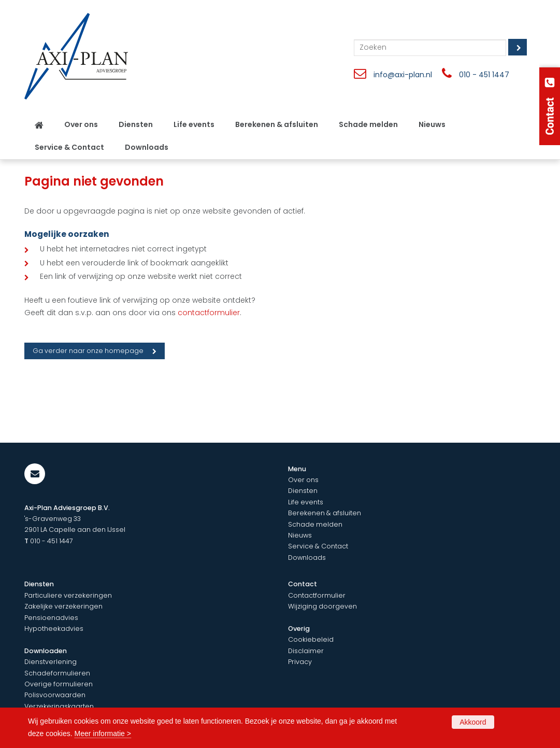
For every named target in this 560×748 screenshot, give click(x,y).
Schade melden (315, 524)
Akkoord (473, 722)
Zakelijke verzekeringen (63, 606)
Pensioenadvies (51, 618)
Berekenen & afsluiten (325, 513)
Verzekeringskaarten (59, 706)
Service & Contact (318, 546)
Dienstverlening (51, 662)
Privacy (300, 662)
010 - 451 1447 (484, 75)
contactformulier (209, 313)
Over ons (303, 480)
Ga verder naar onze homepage (88, 351)
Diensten (303, 491)
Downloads (307, 558)
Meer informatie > (103, 733)
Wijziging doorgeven (322, 606)
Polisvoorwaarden (55, 695)
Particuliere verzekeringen (68, 595)
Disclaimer (306, 651)
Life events (306, 502)
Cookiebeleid (311, 639)
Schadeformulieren (57, 673)
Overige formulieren (59, 684)
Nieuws (300, 535)
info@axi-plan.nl (403, 75)
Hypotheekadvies (54, 629)
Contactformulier (317, 595)
